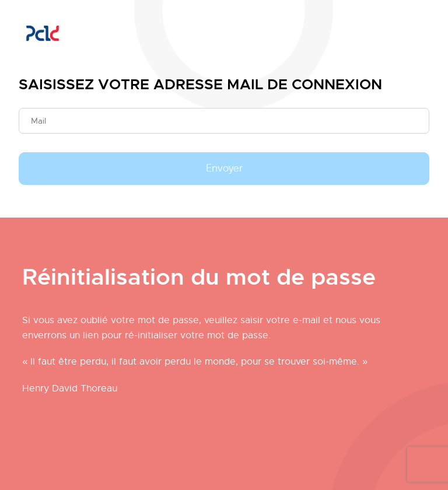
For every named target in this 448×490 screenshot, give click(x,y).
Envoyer (224, 169)
